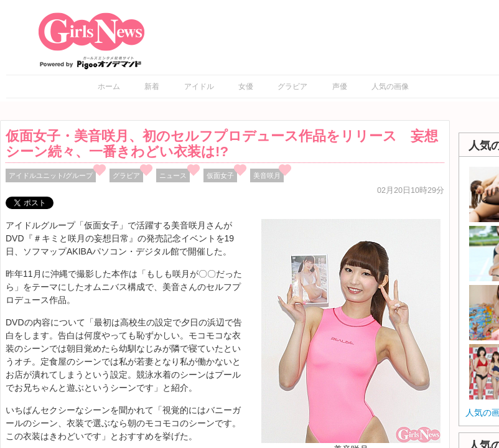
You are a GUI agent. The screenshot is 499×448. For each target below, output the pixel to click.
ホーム (109, 86)
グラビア (292, 86)
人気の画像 (390, 86)
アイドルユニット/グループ (51, 175)
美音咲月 (267, 175)
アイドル (199, 86)
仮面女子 (220, 175)
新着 (152, 86)
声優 (340, 86)
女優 (246, 86)
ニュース (173, 175)
